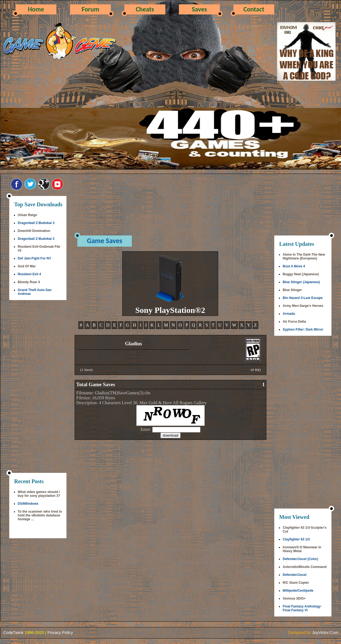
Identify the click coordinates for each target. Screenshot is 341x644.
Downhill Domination (34, 231)
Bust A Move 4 (294, 266)
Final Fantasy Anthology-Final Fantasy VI (302, 608)
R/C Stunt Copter (296, 583)
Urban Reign (27, 215)
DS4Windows (28, 504)
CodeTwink (13, 632)
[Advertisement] (38, 387)
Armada (289, 314)
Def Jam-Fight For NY (34, 258)
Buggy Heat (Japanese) (301, 274)
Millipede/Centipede (298, 591)
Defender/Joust (295, 575)
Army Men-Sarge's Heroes (303, 306)
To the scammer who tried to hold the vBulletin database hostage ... (40, 515)
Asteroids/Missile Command (305, 567)
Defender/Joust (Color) (300, 559)
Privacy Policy (60, 632)
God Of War (27, 266)
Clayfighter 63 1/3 (296, 539)
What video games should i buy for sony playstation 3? (39, 494)
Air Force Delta (294, 322)
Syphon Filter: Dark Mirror (303, 329)
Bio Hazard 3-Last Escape (303, 298)
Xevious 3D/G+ (294, 598)
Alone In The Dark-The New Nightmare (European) (304, 256)
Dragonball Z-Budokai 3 (36, 223)
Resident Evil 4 (29, 274)
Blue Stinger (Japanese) (301, 282)
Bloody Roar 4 (29, 282)
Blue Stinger (292, 290)
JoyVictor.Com (325, 632)
